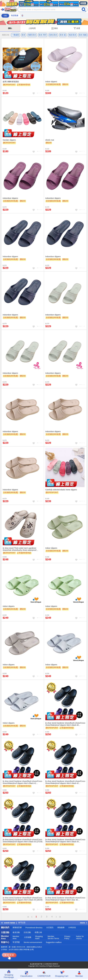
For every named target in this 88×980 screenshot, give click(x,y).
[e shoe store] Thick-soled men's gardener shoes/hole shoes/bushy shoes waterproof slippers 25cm (20, 549)
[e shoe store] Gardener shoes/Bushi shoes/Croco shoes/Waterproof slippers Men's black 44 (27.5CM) (65, 841)
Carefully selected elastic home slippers (61, 490)
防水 (24, 35)
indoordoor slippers (10, 198)
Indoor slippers (51, 548)
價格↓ (10, 28)
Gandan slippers (9, 140)
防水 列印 (43, 35)
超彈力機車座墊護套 (11, 82)
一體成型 (15, 35)
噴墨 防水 (32, 35)
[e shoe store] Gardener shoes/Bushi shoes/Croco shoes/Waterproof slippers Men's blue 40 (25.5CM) (65, 899)
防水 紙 (63, 35)
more (84, 923)
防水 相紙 (83, 35)
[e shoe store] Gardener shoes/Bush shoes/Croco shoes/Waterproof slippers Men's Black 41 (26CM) (22, 782)
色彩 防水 (72, 35)
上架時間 (32, 28)
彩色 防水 (53, 35)
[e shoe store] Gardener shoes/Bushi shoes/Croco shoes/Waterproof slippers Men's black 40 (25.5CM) (65, 724)
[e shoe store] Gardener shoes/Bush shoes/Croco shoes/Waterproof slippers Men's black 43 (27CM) (23, 841)
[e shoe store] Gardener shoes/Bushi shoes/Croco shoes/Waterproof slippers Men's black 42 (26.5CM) (65, 782)
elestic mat (50, 140)
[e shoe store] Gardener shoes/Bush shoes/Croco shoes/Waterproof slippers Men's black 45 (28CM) (23, 899)
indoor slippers (51, 82)
